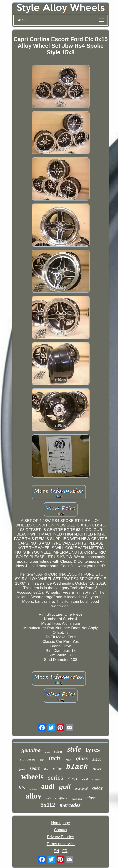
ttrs (46, 769)
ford (22, 769)
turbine (33, 789)
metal (84, 780)
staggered (28, 759)
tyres (93, 750)
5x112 (48, 805)
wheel (68, 760)
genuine (31, 750)
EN (56, 851)
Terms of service (61, 844)
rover (97, 769)
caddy (97, 788)
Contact (61, 830)
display (61, 798)
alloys (72, 779)
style (74, 749)
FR (65, 851)
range (96, 779)
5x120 (97, 759)
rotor (57, 769)
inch (55, 758)
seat (42, 760)
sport (35, 768)
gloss (82, 758)
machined (81, 789)
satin (47, 752)
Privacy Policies (61, 837)
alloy (34, 796)
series (56, 777)
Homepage (61, 823)
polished (77, 799)
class (91, 798)
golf (65, 787)
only (49, 799)
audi (48, 786)
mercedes (70, 805)
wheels (32, 777)
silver (58, 751)
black (77, 767)
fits (22, 788)
